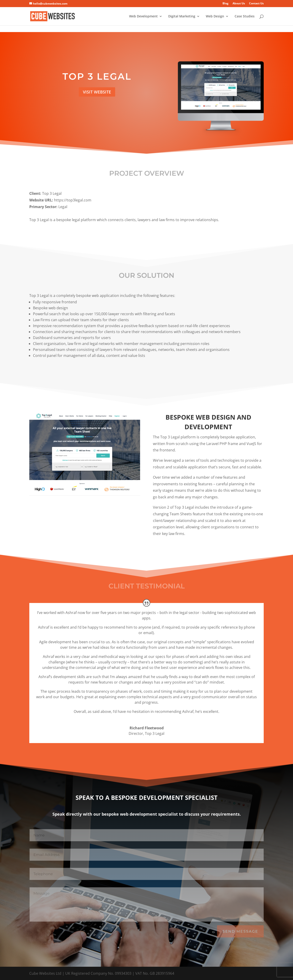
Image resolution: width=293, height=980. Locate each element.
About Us (239, 4)
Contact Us (256, 4)
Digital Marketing (182, 16)
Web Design (215, 16)
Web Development (143, 16)
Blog (225, 4)
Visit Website (97, 94)
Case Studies (245, 16)
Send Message (240, 931)
